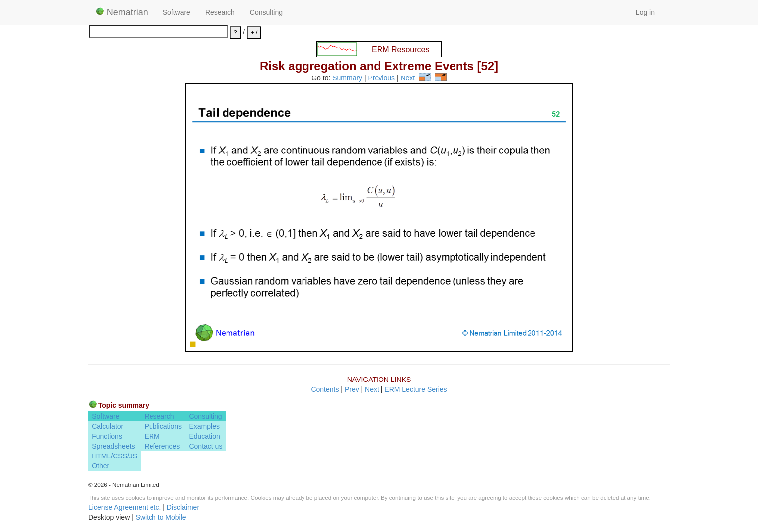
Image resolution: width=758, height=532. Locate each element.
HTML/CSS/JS (114, 456)
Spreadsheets (113, 446)
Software (177, 12)
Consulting (266, 12)
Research (220, 12)
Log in (645, 12)
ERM (152, 436)
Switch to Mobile (161, 517)
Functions (107, 436)
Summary (347, 78)
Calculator (108, 426)
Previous (381, 78)
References (162, 446)
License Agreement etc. (125, 507)
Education (204, 436)
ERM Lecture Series (416, 389)
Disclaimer (183, 507)
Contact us (205, 446)
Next (408, 78)
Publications (163, 426)
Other (101, 466)
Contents (325, 389)
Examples (204, 426)
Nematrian (122, 12)
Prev (352, 389)
